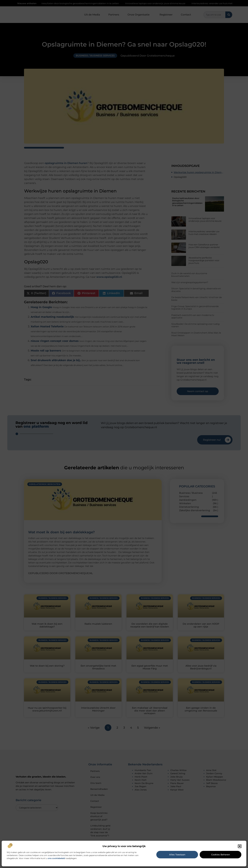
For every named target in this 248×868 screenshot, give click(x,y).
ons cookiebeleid (56, 858)
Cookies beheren (221, 855)
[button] (240, 846)
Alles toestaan (177, 855)
